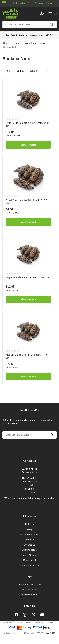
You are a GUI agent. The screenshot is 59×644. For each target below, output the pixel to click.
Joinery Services (29, 555)
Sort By (20, 71)
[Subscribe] (52, 435)
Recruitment (29, 560)
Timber (17, 43)
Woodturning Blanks (36, 43)
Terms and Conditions (29, 584)
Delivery (29, 524)
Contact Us (29, 545)
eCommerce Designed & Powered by (20, 633)
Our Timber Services (29, 534)
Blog (29, 529)
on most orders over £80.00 (29, 35)
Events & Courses (29, 565)
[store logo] (20, 13)
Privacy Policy (29, 590)
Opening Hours (29, 550)
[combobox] (29, 24)
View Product (28, 145)
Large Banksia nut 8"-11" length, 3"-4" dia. (28, 277)
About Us (30, 540)
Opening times (29, 472)
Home (6, 43)
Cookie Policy (29, 595)
